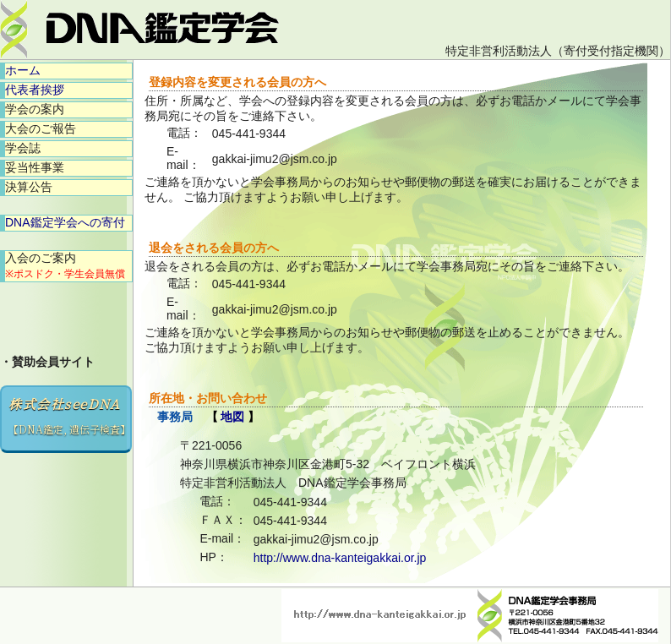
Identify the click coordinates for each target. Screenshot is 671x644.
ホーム (23, 70)
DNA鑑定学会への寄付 (65, 222)
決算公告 (29, 187)
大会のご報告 (41, 128)
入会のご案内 (65, 265)
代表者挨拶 (35, 90)
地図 (232, 417)
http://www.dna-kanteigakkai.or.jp (340, 558)
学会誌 (23, 148)
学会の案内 (35, 109)
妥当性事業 (35, 167)
